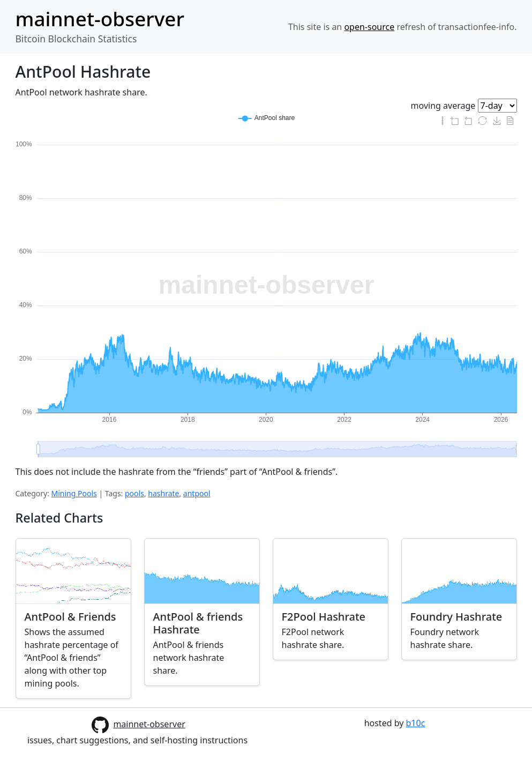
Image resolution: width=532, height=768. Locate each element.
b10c (416, 723)
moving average (443, 106)
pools (134, 493)
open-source (369, 27)
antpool (197, 493)
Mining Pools (74, 493)
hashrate (163, 493)
